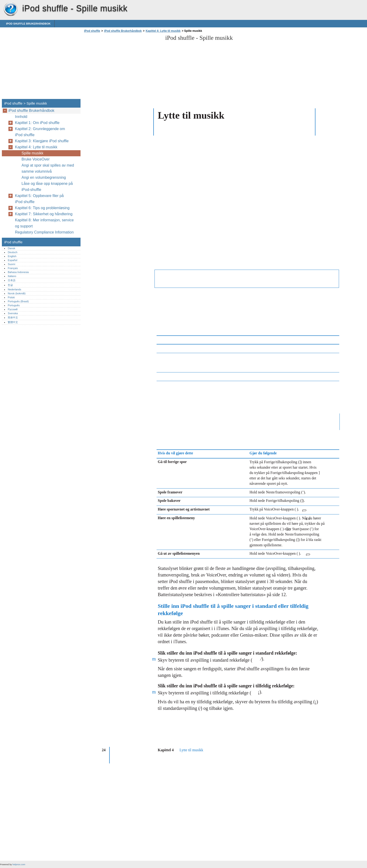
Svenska (13, 313)
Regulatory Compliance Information (45, 232)
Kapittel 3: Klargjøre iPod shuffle (42, 141)
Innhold (21, 117)
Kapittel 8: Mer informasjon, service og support (44, 223)
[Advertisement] (122, 67)
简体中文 (13, 317)
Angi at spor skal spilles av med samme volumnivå (48, 168)
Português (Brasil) (18, 301)
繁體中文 (13, 322)
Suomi (11, 264)
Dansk (11, 248)
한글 (10, 285)
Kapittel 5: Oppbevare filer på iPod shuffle (39, 199)
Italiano (12, 276)
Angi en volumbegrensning (44, 177)
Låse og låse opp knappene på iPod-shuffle (47, 187)
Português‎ (14, 305)
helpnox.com (19, 864)
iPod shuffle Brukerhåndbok (28, 24)
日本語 (12, 280)
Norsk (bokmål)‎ (17, 293)
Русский (13, 309)
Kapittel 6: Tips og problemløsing (42, 208)
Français (13, 268)
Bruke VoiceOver (36, 159)
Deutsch (13, 252)
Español (12, 260)
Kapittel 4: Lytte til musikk (163, 31)
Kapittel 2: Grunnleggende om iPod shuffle (40, 132)
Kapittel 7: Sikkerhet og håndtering (44, 214)
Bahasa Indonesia (18, 272)
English (12, 256)
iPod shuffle (11, 9)
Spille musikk (32, 153)
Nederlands (14, 289)
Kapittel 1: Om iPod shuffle (37, 123)
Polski (11, 297)
